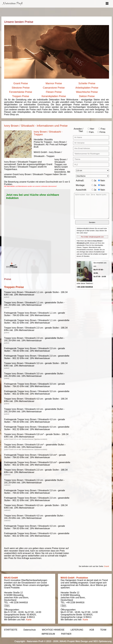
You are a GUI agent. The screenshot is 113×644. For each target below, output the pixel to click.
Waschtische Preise (87, 92)
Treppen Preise (21, 96)
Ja (94, 181)
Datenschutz (30, 630)
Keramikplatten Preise (54, 96)
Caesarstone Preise (54, 88)
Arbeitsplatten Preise (87, 88)
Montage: (81, 185)
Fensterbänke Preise (21, 92)
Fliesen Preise (54, 92)
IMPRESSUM (48, 634)
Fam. (91, 132)
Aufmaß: (80, 181)
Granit (106, 566)
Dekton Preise (87, 96)
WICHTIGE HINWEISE (53, 630)
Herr (91, 129)
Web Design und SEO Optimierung (93, 641)
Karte (29, 620)
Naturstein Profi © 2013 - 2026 (42, 641)
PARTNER (66, 634)
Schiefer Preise (87, 83)
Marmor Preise (54, 83)
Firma (101, 132)
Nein (102, 181)
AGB (92, 630)
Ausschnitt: (81, 190)
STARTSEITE (11, 630)
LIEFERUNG (77, 630)
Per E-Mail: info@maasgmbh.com (92, 237)
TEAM (103, 630)
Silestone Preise (21, 88)
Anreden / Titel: (78, 130)
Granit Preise (21, 83)
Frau (102, 129)
